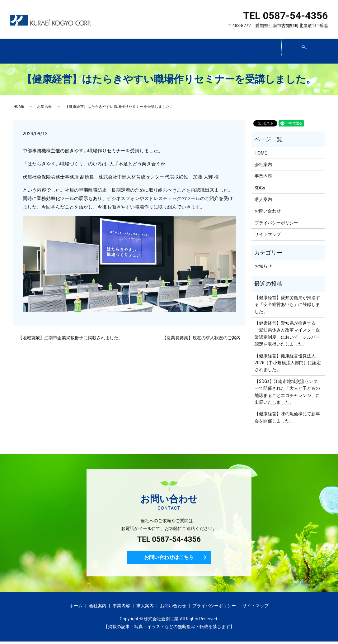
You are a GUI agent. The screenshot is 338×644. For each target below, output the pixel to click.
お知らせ (45, 107)
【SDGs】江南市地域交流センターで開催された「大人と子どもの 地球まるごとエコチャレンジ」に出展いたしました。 (287, 392)
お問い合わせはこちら (169, 559)
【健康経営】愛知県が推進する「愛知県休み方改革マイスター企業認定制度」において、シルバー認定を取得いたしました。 (287, 334)
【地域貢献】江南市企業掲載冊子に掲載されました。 (70, 338)
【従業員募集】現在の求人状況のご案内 (201, 338)
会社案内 (78, 51)
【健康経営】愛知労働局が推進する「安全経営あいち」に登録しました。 (287, 305)
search (325, 49)
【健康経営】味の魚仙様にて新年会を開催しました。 (287, 417)
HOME (19, 107)
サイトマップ (268, 234)
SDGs (168, 51)
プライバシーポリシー (276, 223)
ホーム (33, 51)
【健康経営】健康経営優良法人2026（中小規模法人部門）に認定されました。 (288, 363)
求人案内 (213, 51)
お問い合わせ (258, 51)
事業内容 (123, 51)
